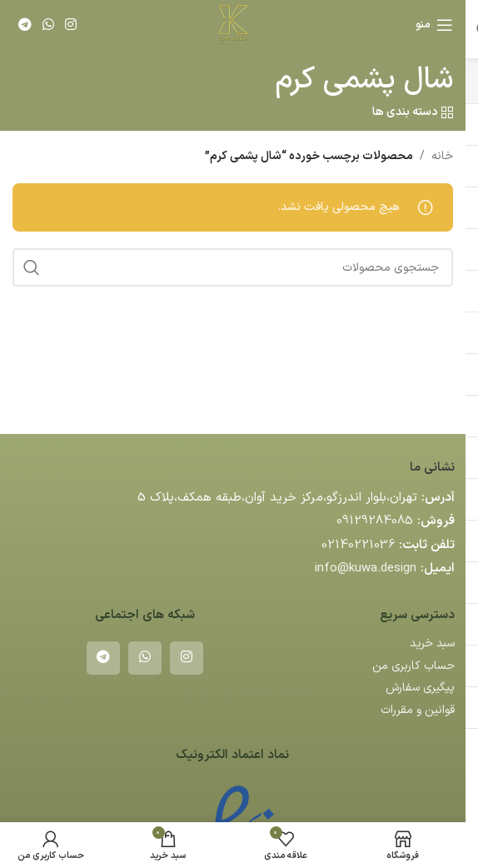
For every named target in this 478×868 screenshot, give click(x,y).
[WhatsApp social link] (48, 25)
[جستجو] (233, 267)
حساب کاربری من (413, 666)
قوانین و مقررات (418, 710)
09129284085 (375, 521)
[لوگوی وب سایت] (232, 25)
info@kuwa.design (366, 569)
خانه (442, 156)
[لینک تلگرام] (25, 25)
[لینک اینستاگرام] (71, 25)
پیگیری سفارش (420, 688)
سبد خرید (432, 644)
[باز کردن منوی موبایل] (434, 25)
